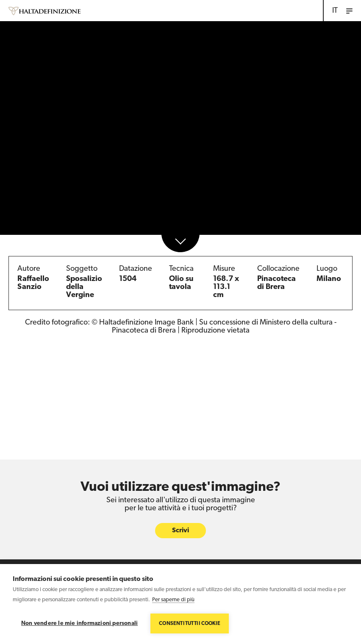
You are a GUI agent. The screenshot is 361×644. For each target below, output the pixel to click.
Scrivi (180, 531)
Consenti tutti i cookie (190, 624)
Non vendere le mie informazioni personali (79, 623)
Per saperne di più (173, 600)
